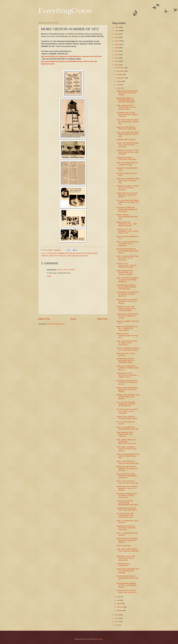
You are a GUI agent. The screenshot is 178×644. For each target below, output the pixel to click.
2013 (117, 615)
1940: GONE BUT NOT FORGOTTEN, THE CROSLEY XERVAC (125, 273)
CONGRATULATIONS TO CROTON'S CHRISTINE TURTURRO (126, 528)
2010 (117, 625)
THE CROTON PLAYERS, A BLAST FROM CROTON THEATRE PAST (126, 287)
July (118, 85)
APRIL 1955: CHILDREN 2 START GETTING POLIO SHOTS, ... (126, 449)
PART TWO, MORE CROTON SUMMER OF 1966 (127, 164)
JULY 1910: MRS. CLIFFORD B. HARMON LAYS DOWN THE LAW (128, 202)
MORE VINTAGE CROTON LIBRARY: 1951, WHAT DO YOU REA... (127, 469)
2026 (117, 27)
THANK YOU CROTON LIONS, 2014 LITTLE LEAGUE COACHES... (128, 145)
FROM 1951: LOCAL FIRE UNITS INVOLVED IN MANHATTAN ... (126, 558)
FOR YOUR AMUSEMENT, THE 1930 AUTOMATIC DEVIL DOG (128, 456)
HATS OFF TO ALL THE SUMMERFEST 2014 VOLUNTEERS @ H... (125, 515)
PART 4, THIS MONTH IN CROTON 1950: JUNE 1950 (127, 462)
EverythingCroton (65, 11)
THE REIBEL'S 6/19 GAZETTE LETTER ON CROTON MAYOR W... (127, 294)
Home (73, 319)
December (121, 68)
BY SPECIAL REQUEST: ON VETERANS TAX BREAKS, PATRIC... (127, 382)
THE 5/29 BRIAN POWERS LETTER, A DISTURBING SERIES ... (126, 585)
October (120, 74)
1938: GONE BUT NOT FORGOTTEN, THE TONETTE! (125, 434)
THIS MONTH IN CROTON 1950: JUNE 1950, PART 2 (127, 509)
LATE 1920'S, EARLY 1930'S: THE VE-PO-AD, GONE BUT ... (128, 551)
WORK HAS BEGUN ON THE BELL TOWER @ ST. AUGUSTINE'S (127, 328)
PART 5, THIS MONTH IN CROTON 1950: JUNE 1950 (127, 428)
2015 (117, 61)
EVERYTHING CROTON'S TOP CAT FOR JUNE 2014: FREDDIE (128, 571)
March (119, 604)
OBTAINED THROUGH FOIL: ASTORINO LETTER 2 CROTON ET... (127, 496)
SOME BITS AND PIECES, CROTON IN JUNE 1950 (126, 128)
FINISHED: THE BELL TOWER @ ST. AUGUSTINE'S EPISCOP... (127, 188)
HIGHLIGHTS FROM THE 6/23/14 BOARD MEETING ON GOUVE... (127, 209)
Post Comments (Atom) (56, 324)
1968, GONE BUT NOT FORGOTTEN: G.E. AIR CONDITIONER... (126, 107)
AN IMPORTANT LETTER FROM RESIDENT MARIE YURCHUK (127, 115)
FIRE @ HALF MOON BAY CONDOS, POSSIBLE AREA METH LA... (128, 368)
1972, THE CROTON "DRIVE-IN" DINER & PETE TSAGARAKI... (127, 343)
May (119, 597)
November (121, 71)
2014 (117, 65)
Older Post (102, 319)
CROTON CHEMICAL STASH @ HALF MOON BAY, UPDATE (128, 349)
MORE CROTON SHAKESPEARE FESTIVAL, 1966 (127, 217)
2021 (117, 41)
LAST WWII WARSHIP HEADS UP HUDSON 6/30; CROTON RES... (128, 122)
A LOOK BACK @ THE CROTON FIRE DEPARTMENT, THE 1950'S (127, 503)
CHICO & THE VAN (123, 546)
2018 (117, 51)
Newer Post (44, 319)
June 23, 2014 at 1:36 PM (66, 270)
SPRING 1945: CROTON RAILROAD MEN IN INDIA (127, 418)
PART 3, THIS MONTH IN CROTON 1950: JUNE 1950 (127, 482)
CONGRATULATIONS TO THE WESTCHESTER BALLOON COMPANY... (127, 152)
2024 (117, 34)
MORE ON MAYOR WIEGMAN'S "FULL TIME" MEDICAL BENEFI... (127, 224)
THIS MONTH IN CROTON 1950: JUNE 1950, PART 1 (127, 591)
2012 (117, 618)
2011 (117, 622)
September (121, 78)
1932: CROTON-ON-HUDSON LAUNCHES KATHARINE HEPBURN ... (127, 280)
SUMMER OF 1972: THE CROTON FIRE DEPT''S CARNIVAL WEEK (126, 309)
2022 (117, 37)
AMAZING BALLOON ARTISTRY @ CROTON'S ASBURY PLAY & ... (127, 375)
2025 (117, 31)
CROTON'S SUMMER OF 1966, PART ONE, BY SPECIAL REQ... (128, 181)
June (119, 88)
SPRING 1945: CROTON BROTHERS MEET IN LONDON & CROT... (125, 361)
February (120, 607)
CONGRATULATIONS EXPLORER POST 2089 (126, 158)
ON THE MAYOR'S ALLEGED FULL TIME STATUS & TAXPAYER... (127, 411)
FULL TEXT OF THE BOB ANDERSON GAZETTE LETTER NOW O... (126, 404)
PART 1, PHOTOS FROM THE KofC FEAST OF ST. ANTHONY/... (127, 258)
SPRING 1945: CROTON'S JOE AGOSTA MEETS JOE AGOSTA (128, 397)
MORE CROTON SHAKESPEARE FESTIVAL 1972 (127, 336)
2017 (117, 55)
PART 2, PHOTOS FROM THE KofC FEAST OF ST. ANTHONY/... (127, 244)
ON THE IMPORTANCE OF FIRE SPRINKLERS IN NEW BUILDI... (128, 251)
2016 (117, 58)
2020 (117, 44)
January (120, 611)
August (120, 81)
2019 (117, 48)
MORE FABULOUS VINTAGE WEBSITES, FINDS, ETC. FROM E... (127, 93)
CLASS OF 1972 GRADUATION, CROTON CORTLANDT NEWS (127, 265)
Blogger (100, 639)
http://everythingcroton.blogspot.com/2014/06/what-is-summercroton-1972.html (71, 56)
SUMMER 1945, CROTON (126, 140)
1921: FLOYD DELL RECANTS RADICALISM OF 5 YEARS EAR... (128, 134)
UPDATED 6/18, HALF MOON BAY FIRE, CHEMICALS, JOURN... (127, 316)
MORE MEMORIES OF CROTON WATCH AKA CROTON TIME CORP (126, 100)
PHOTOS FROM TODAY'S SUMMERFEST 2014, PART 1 (127, 578)
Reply (49, 276)
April (119, 600)
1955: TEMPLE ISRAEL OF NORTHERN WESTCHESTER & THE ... (127, 442)
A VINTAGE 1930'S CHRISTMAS (123, 565)
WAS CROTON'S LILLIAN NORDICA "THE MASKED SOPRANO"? (127, 476)
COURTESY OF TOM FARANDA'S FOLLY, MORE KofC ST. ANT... (127, 231)
